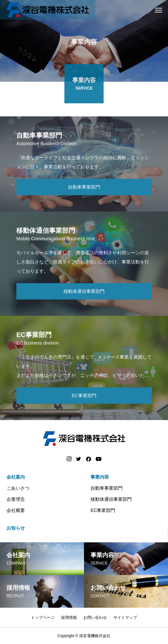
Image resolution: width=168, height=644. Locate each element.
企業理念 (16, 499)
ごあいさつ (18, 488)
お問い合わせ (95, 618)
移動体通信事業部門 (111, 499)
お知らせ (16, 528)
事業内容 (100, 477)
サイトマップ (125, 618)
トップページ (43, 618)
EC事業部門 (103, 510)
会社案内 (16, 477)
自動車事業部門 (107, 488)
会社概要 (16, 510)
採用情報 (69, 618)
